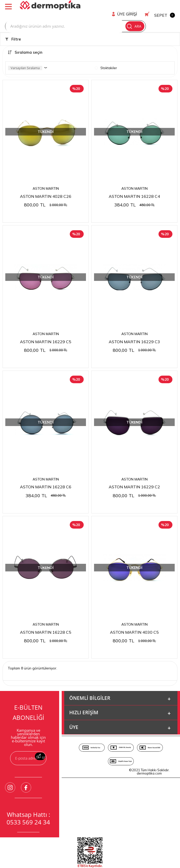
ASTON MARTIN (46, 179)
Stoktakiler (106, 59)
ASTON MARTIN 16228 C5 (46, 625)
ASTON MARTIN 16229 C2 (134, 479)
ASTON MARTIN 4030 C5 (134, 625)
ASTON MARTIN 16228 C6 (46, 479)
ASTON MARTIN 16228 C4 (134, 187)
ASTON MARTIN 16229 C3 (134, 333)
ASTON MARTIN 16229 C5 (46, 333)
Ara (149, 16)
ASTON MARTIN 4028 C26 (46, 187)
